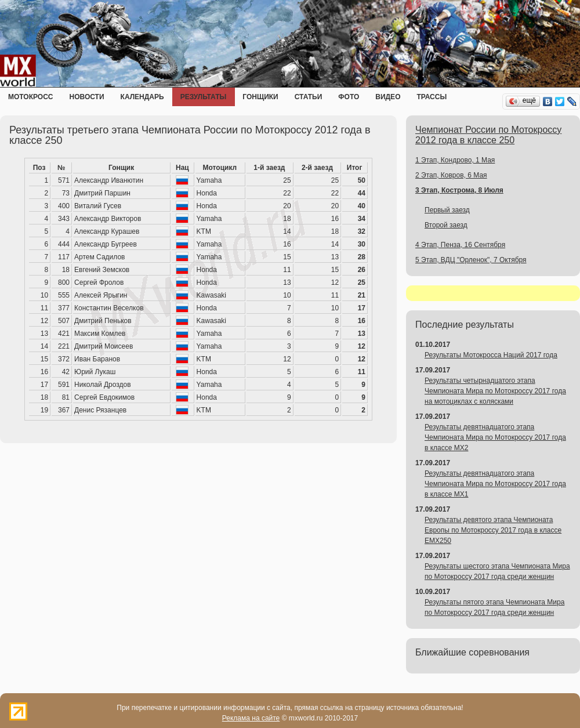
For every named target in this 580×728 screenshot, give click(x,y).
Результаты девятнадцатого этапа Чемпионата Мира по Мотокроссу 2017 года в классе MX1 (495, 484)
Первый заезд (447, 210)
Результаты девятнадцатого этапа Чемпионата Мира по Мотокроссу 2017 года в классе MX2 (495, 437)
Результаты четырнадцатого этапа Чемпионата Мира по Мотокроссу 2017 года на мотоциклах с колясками (495, 391)
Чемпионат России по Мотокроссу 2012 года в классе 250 (488, 135)
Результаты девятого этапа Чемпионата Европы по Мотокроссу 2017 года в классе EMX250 (493, 530)
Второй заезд (446, 225)
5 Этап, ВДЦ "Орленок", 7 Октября (471, 260)
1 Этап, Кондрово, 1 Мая (455, 160)
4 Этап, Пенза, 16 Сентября (460, 245)
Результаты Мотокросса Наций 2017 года (491, 355)
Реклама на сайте (251, 718)
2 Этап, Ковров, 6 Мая (451, 175)
